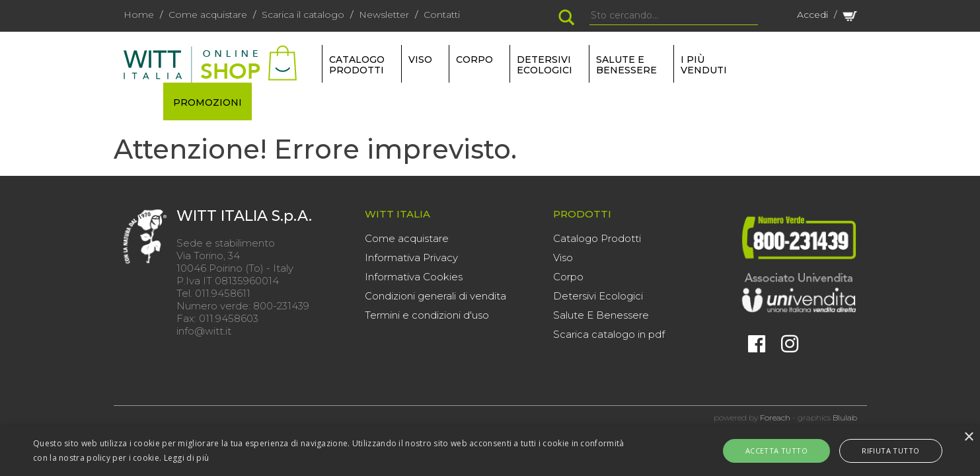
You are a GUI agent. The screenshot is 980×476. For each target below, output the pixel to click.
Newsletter (384, 15)
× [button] (968, 437)
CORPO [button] (474, 59)
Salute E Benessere (601, 315)
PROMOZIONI (207, 102)
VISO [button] (420, 59)
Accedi (812, 15)
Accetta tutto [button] (787, 451)
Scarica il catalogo (303, 15)
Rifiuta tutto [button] (880, 451)
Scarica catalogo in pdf (609, 334)
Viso (563, 258)
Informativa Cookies (414, 277)
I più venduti (704, 65)
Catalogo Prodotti (597, 238)
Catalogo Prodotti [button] (357, 65)
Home (139, 15)
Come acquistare (208, 15)
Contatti (442, 15)
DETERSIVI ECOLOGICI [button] (545, 65)
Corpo (568, 277)
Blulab (845, 417)
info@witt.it (204, 331)
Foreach (775, 417)
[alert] (490, 451)
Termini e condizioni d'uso (427, 315)
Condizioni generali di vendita (435, 296)
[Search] (674, 16)
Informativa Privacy (411, 258)
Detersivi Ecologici (598, 296)
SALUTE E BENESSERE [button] (626, 65)
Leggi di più (187, 458)
